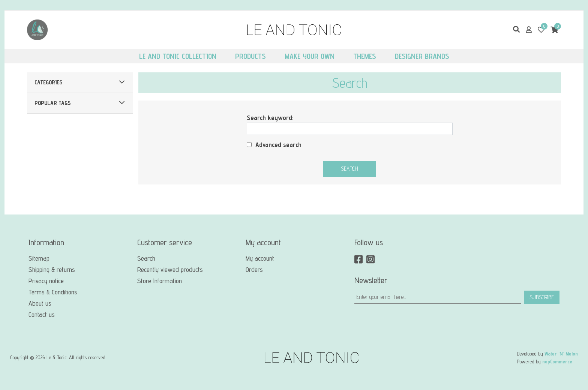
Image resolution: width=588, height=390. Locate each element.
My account (260, 258)
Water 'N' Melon (561, 354)
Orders (254, 269)
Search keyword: (270, 118)
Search (349, 169)
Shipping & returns (52, 269)
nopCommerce (557, 361)
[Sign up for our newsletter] (438, 297)
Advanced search (278, 145)
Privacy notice (46, 281)
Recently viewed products (170, 269)
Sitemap (39, 258)
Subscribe (542, 297)
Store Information (160, 281)
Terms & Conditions (53, 292)
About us (40, 303)
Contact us (42, 314)
